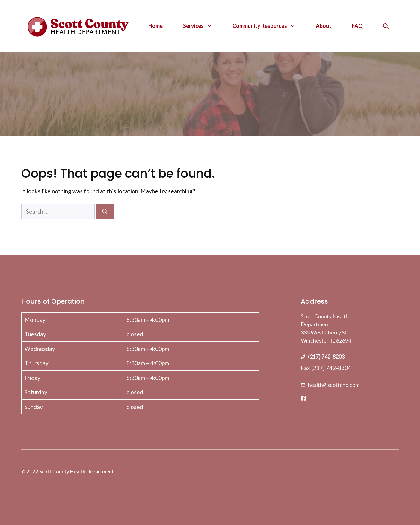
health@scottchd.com (334, 385)
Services (203, 26)
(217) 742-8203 (326, 357)
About (324, 26)
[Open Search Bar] (386, 26)
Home (155, 26)
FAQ (357, 26)
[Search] (105, 212)
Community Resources (269, 26)
